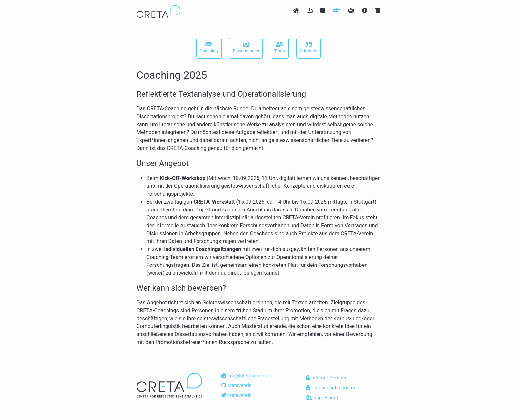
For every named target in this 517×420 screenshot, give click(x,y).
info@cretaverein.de (246, 376)
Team (280, 47)
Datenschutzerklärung (333, 388)
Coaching (209, 47)
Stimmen (309, 47)
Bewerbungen (246, 47)
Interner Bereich (326, 378)
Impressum (322, 398)
